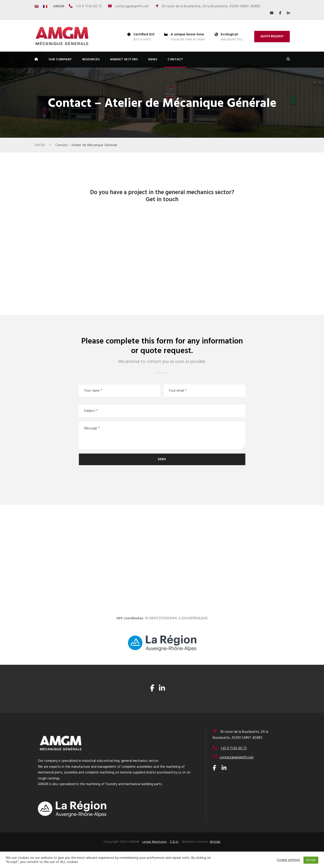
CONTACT (175, 59)
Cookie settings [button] (288, 860)
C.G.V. (174, 842)
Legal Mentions (155, 842)
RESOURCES (91, 59)
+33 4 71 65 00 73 (89, 6)
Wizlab (215, 842)
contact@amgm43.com (132, 6)
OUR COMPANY (60, 59)
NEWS (153, 59)
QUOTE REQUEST (272, 36)
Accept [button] (311, 860)
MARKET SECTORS (124, 59)
